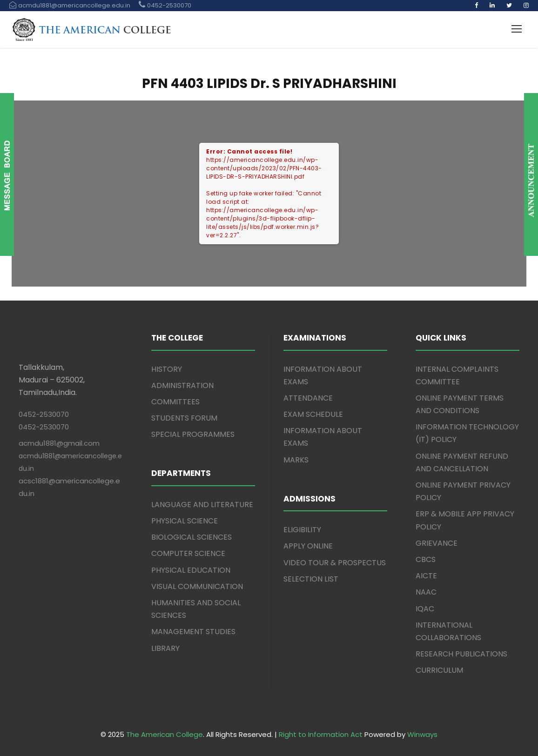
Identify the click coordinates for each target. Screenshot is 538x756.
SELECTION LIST (311, 579)
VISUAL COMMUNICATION (197, 586)
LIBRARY (165, 648)
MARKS (296, 460)
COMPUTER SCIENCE (188, 553)
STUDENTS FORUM (184, 418)
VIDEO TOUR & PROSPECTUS (335, 563)
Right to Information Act (321, 734)
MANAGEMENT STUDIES (193, 632)
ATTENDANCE (308, 398)
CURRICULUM (439, 670)
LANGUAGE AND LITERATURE (202, 505)
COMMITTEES (175, 402)
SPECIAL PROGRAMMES (193, 434)
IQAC (425, 609)
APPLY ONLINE (308, 546)
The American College (165, 734)
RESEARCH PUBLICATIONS (461, 654)
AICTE (426, 576)
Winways (422, 734)
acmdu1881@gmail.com (59, 443)
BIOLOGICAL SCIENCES (192, 537)
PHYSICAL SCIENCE (185, 521)
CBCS (426, 559)
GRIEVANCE (437, 543)
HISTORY (167, 369)
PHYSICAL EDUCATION (191, 570)
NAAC (426, 592)
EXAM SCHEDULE (313, 414)
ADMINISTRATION (182, 385)
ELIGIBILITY (302, 530)
